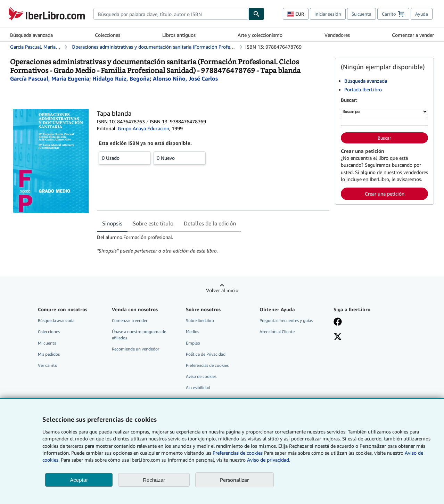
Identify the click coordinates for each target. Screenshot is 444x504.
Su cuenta (361, 14)
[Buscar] (256, 14)
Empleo (193, 343)
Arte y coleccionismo (260, 35)
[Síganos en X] (365, 337)
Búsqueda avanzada (31, 35)
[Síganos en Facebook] (365, 322)
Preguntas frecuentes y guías (286, 320)
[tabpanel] (213, 244)
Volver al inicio (222, 290)
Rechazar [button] (154, 480)
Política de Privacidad (206, 354)
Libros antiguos (179, 35)
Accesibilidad (198, 387)
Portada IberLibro (363, 89)
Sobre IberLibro (200, 320)
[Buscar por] (384, 111)
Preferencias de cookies (238, 453)
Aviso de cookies (201, 376)
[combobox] (171, 14)
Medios (192, 332)
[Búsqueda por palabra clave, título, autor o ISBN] (384, 122)
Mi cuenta (47, 343)
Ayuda (422, 14)
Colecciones (108, 35)
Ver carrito (48, 365)
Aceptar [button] (79, 480)
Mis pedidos (49, 354)
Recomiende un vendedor (135, 349)
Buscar (384, 138)
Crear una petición (385, 194)
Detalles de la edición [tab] (210, 223)
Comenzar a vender (413, 35)
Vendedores (337, 35)
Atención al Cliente (277, 332)
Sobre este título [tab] (153, 223)
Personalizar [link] (235, 480)
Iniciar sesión (328, 14)
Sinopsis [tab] (112, 223)
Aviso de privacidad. (269, 460)
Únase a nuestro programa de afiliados (139, 334)
